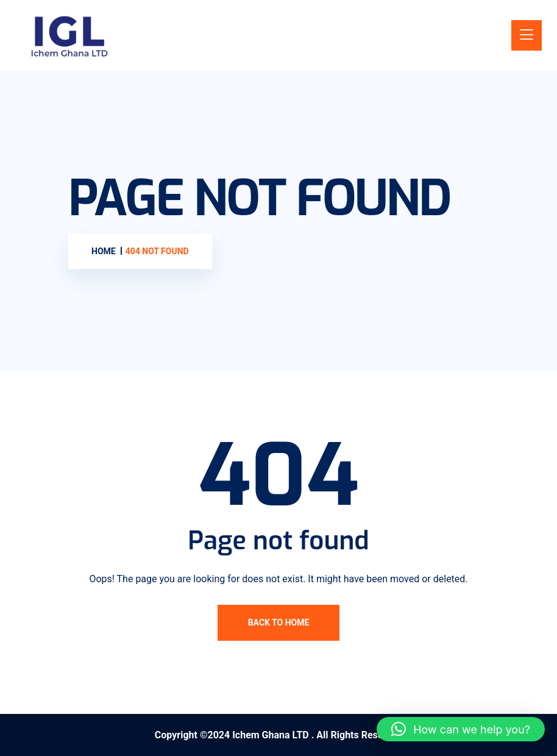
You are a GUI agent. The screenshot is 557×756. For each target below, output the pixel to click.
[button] (461, 729)
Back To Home (279, 622)
